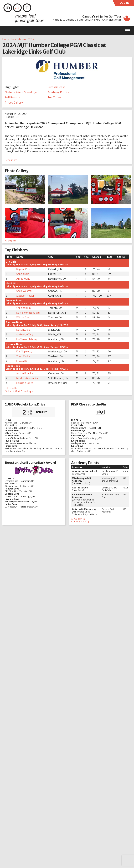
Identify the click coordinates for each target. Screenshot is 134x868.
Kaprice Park (23, 269)
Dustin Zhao (23, 330)
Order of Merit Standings (21, 92)
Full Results (12, 97)
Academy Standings (81, 522)
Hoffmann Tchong (27, 339)
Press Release (56, 87)
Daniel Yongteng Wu (28, 313)
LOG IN (127, 3)
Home (6, 39)
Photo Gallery (14, 103)
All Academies (78, 519)
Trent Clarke (23, 356)
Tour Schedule (19, 39)
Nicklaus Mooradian (27, 378)
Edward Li (22, 361)
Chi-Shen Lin (24, 308)
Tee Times (54, 97)
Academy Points (58, 92)
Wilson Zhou (23, 318)
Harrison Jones (25, 383)
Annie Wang (23, 279)
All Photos (11, 241)
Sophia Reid (23, 274)
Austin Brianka (25, 373)
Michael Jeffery (25, 335)
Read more (11, 160)
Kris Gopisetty (24, 352)
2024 (31, 39)
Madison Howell (25, 296)
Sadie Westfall (24, 291)
